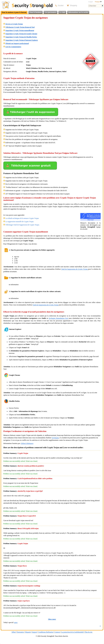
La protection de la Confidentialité (72, 632)
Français (98, 2)
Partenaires (20, 632)
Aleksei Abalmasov (27, 443)
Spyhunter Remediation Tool (58, 318)
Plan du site (89, 632)
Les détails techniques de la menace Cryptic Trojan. (22, 218)
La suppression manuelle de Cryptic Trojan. (20, 222)
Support (34, 632)
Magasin (28, 632)
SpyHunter (55, 438)
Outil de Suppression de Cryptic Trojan (75, 269)
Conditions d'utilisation (46, 632)
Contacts (57, 632)
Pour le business (36, 12)
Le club (62, 12)
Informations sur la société (78, 12)
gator (16, 622)
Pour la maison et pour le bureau (14, 12)
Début (14, 632)
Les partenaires (51, 12)
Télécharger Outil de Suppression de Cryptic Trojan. (22, 225)
